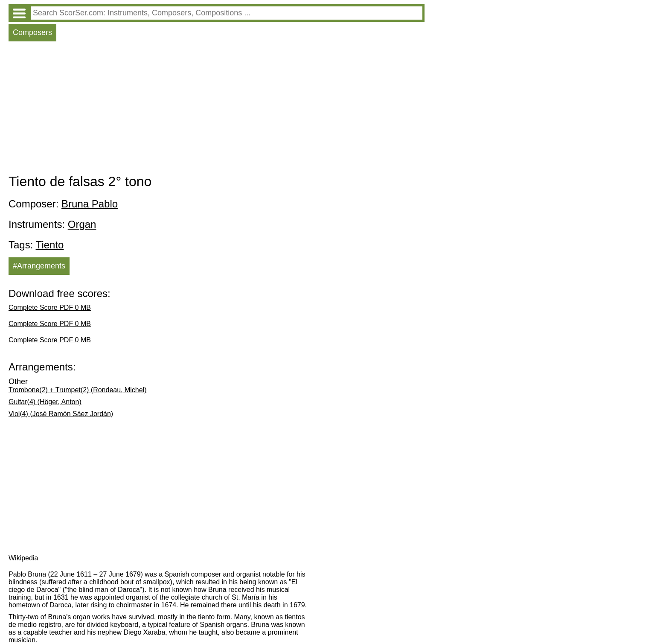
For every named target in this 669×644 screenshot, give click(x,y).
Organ (82, 224)
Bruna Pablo (90, 204)
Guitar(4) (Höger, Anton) (45, 402)
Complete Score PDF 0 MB (50, 307)
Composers (32, 32)
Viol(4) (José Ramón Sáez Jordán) (61, 414)
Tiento (50, 245)
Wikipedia (23, 558)
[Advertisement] (217, 110)
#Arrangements (39, 266)
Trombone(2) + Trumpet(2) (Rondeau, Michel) (78, 390)
